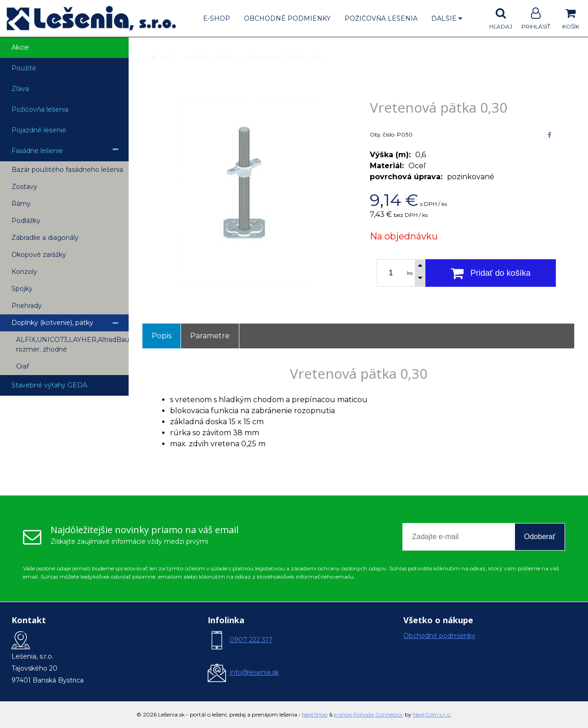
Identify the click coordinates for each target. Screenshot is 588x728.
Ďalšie (447, 18)
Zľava (20, 89)
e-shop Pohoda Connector (369, 714)
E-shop (217, 18)
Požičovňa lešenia (381, 18)
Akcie (20, 47)
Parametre (210, 336)
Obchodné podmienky (287, 18)
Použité (24, 68)
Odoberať (540, 537)
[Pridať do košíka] (491, 273)
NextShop (315, 714)
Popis (161, 336)
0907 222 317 (251, 640)
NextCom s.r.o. (432, 714)
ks (410, 273)
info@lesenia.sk (254, 672)
